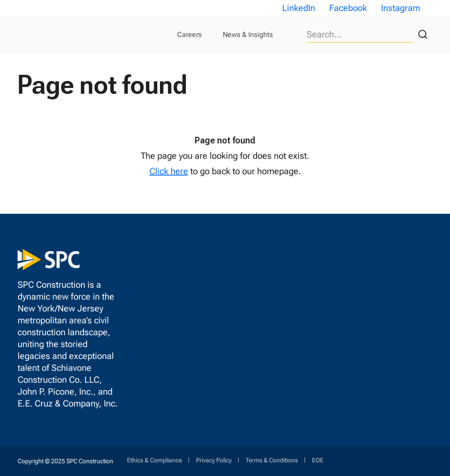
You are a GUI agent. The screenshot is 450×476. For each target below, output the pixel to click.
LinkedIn (299, 8)
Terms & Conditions (272, 460)
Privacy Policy (214, 460)
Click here (169, 171)
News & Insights (248, 35)
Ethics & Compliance (154, 460)
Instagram (401, 8)
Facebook (348, 8)
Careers (189, 35)
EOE (318, 460)
